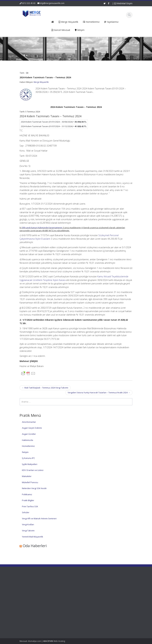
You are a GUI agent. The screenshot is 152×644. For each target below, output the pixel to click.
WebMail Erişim (123, 3)
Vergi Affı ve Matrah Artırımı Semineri (39, 518)
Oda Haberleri (35, 546)
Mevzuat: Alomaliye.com (30, 641)
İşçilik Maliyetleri (30, 464)
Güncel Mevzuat (67, 593)
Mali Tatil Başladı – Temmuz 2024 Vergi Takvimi (45, 388)
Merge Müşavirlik (41, 82)
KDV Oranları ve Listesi (33, 470)
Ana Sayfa (64, 584)
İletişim (25, 452)
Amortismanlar (29, 422)
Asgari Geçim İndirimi (32, 428)
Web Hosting (59, 641)
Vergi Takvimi (28, 531)
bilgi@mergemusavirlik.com (52, 3)
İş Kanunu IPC (28, 458)
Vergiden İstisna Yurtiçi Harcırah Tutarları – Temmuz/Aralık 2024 (99, 393)
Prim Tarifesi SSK (30, 506)
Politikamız (27, 494)
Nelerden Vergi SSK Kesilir (34, 488)
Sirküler (26, 512)
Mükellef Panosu (30, 482)
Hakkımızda (28, 440)
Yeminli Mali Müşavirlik (33, 537)
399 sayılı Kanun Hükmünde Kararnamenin (42, 228)
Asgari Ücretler (29, 434)
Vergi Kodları (28, 524)
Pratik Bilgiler (28, 500)
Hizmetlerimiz (28, 446)
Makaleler (27, 476)
